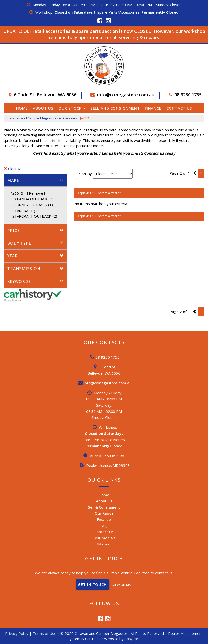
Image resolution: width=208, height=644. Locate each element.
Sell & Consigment (104, 507)
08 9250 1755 (188, 95)
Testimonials (104, 538)
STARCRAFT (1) (25, 211)
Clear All (15, 169)
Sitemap (104, 544)
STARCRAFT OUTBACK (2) (35, 216)
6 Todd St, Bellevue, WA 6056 (45, 95)
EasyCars (132, 639)
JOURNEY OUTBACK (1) (33, 205)
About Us (43, 108)
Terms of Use (45, 633)
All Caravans (68, 118)
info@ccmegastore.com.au (126, 95)
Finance (153, 108)
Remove (36, 193)
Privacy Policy (17, 633)
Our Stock (72, 108)
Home (22, 108)
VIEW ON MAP (123, 585)
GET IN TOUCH (92, 584)
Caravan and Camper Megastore (32, 118)
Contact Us (179, 108)
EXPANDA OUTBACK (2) (33, 199)
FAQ (104, 526)
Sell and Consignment (115, 108)
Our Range (104, 513)
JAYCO (85, 118)
